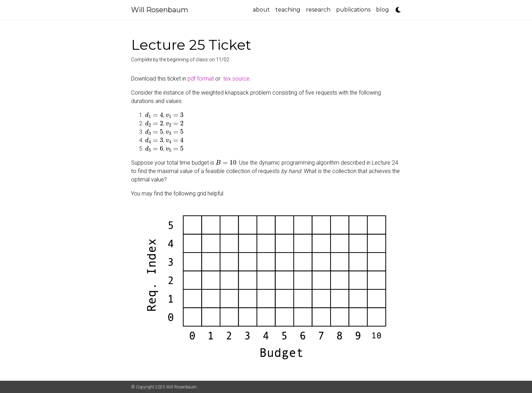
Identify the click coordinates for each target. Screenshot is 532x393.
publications (353, 10)
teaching (288, 10)
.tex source (236, 79)
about (261, 10)
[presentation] (154, 115)
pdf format (201, 79)
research (318, 10)
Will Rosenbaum (160, 10)
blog (383, 10)
